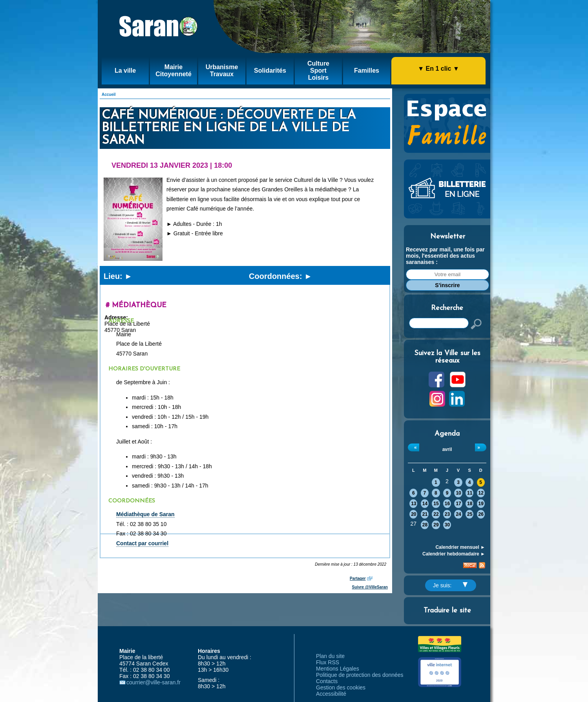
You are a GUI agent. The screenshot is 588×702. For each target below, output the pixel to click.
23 (447, 514)
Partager (358, 578)
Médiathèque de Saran (145, 514)
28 (425, 525)
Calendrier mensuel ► (460, 547)
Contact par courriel (142, 543)
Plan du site (330, 656)
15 (436, 504)
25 (470, 514)
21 (425, 514)
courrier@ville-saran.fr (153, 682)
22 (436, 514)
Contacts (327, 681)
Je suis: (450, 585)
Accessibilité (331, 694)
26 (481, 514)
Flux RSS (328, 662)
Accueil (109, 94)
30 (447, 525)
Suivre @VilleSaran (370, 587)
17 (458, 504)
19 (481, 504)
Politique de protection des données (360, 675)
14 (425, 504)
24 (458, 514)
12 (481, 493)
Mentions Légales (338, 669)
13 (414, 504)
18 (470, 504)
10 (458, 493)
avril (447, 449)
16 (447, 504)
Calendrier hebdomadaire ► (454, 554)
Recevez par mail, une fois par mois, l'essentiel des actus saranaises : (445, 256)
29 (436, 525)
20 (414, 514)
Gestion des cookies (341, 687)
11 (470, 493)
